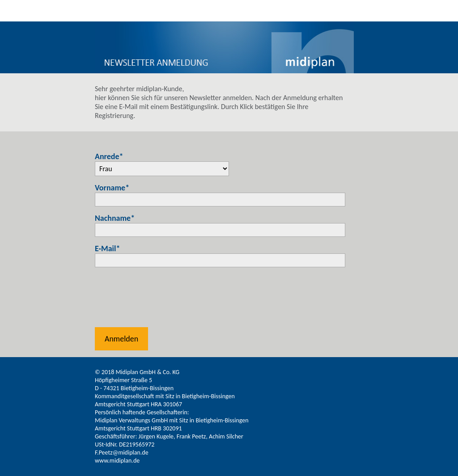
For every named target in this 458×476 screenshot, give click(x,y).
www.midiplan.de (117, 461)
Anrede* (109, 156)
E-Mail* (107, 249)
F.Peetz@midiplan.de (122, 453)
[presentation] (163, 299)
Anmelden (121, 339)
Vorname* (112, 188)
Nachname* (115, 218)
